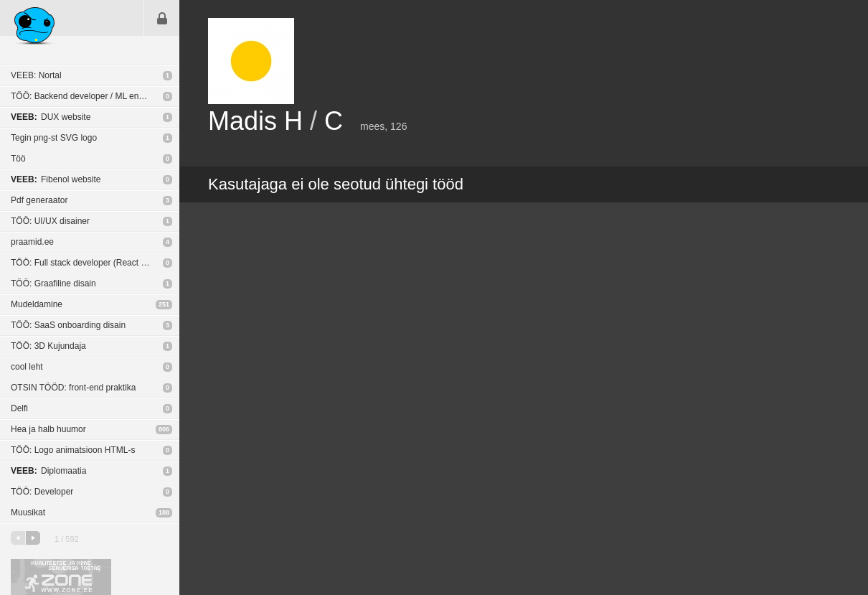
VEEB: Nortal (36, 75)
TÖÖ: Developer (42, 492)
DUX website (51, 117)
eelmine (18, 538)
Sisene (162, 18)
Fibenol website (56, 179)
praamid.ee (32, 242)
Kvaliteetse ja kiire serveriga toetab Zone (61, 577)
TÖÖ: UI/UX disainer (50, 221)
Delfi (19, 408)
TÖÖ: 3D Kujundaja (48, 346)
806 (164, 429)
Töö (18, 159)
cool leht (27, 367)
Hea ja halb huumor (48, 429)
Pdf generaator (39, 200)
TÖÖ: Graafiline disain (53, 284)
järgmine (33, 538)
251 (164, 304)
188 (164, 512)
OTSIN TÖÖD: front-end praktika (74, 388)
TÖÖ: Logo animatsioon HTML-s (73, 450)
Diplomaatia (48, 471)
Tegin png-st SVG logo (54, 138)
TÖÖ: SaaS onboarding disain (68, 325)
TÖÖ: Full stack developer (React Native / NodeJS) (95, 263)
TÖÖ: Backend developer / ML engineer (87, 96)
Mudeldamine (37, 304)
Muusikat (28, 512)
